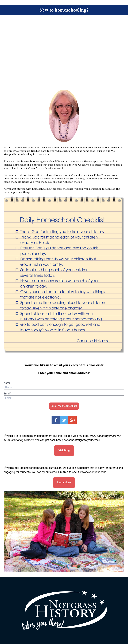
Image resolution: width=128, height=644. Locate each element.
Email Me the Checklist (64, 406)
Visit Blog (64, 450)
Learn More (64, 482)
